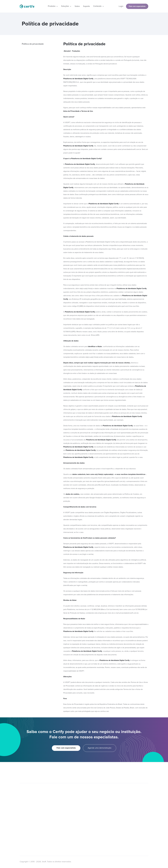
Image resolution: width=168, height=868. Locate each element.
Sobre (77, 6)
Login (121, 6)
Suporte (86, 6)
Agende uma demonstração (100, 748)
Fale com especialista (137, 6)
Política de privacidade (33, 44)
